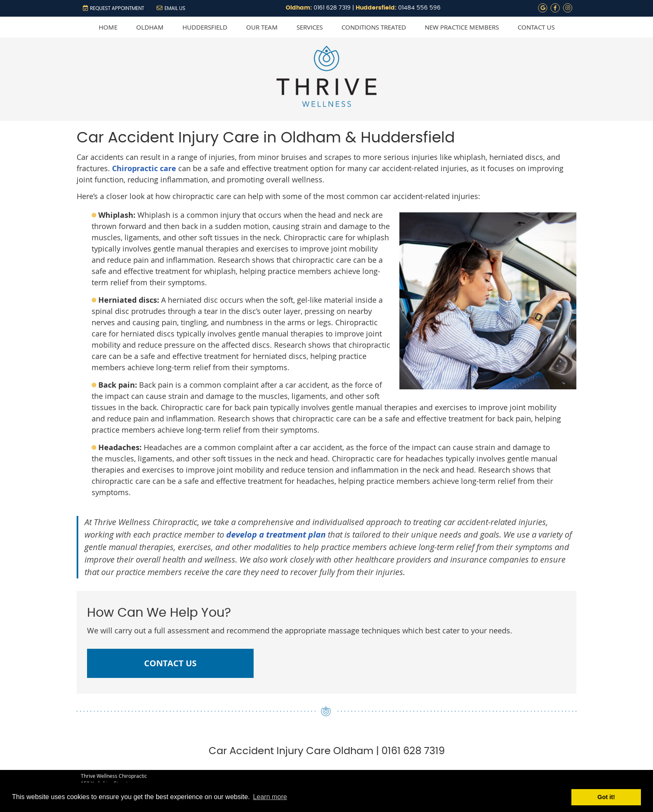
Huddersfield (205, 27)
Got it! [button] (606, 797)
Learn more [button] (270, 797)
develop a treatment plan (276, 534)
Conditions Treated (374, 27)
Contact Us (536, 27)
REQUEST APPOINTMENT (113, 8)
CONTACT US (170, 663)
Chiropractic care (144, 168)
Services (310, 27)
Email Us (171, 8)
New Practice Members (462, 27)
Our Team (262, 27)
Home (108, 27)
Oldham (150, 27)
